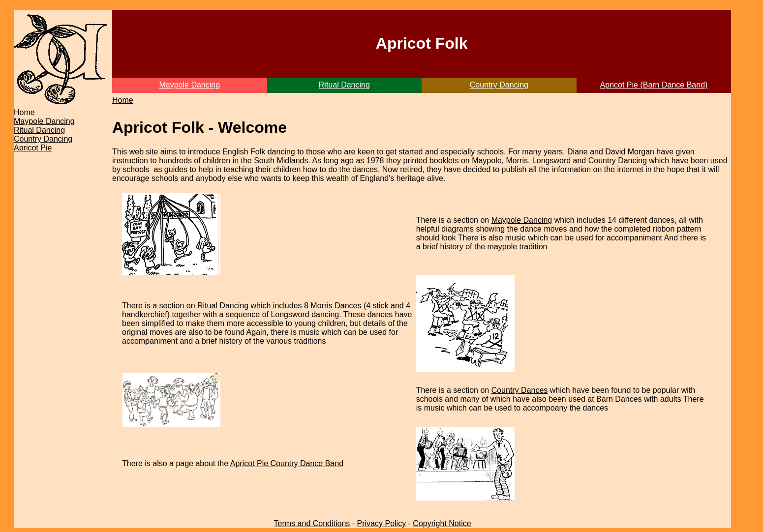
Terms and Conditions (312, 523)
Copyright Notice (442, 523)
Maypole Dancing (189, 85)
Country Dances (520, 390)
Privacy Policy (382, 523)
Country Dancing (499, 85)
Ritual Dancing (344, 85)
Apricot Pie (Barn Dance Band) (654, 85)
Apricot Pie (33, 148)
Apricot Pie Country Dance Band (287, 463)
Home (123, 100)
